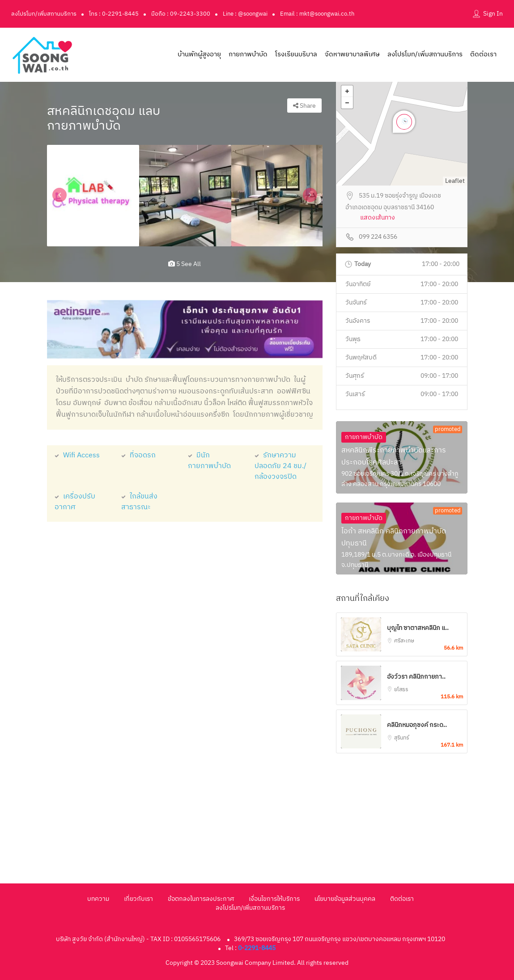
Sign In (493, 14)
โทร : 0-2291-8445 (114, 14)
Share (304, 106)
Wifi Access (77, 455)
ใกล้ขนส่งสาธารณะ (139, 502)
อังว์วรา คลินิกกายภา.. (416, 677)
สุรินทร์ (401, 738)
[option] (93, 196)
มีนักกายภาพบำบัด (209, 461)
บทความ (98, 899)
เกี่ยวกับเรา (138, 899)
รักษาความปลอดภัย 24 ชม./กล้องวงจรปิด (280, 466)
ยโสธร (401, 690)
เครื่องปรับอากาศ (75, 502)
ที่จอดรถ (138, 455)
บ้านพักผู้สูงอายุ (199, 54)
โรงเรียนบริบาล (296, 54)
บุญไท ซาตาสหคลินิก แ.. (418, 628)
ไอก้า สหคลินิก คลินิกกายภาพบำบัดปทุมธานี (394, 537)
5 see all (185, 264)
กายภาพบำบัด (248, 54)
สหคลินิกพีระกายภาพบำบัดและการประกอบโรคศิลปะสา (394, 456)
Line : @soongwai (245, 14)
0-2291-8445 (257, 948)
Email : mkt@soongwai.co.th (317, 14)
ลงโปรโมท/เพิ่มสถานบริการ (44, 14)
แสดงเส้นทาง (378, 218)
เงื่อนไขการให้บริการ (274, 899)
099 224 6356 (378, 237)
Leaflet (455, 181)
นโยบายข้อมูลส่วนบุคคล (345, 899)
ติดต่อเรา (483, 54)
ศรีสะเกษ (404, 641)
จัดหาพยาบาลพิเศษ (352, 54)
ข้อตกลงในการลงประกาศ (201, 899)
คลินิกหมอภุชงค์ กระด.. (417, 725)
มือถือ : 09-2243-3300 (181, 14)
